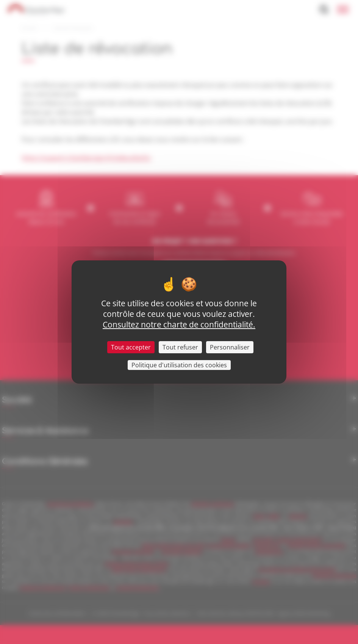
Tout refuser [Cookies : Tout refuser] (180, 347)
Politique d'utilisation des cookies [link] (179, 365)
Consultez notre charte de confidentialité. (179, 324)
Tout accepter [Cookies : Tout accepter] (131, 347)
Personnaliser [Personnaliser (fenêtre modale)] (230, 347)
